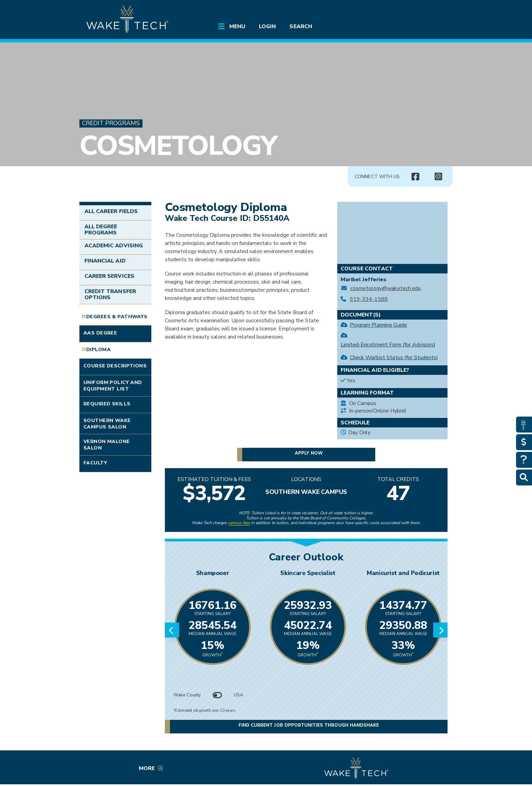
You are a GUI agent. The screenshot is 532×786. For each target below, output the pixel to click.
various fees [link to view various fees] (239, 523)
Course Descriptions (115, 366)
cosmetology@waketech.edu (386, 289)
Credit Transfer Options (110, 294)
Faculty (95, 463)
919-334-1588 (369, 299)
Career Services (109, 276)
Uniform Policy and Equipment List (113, 386)
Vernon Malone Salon (107, 445)
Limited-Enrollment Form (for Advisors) (388, 345)
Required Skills (107, 404)
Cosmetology (178, 146)
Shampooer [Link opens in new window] (213, 573)
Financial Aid (105, 261)
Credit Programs (111, 123)
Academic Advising (114, 246)
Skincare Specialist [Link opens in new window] (308, 573)
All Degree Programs (101, 230)
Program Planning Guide (378, 325)
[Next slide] (440, 630)
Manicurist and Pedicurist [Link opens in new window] (403, 573)
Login (267, 26)
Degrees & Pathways (117, 317)
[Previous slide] (172, 630)
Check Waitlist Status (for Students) (394, 358)
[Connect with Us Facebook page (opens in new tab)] (415, 177)
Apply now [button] (309, 453)
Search (301, 26)
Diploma (98, 349)
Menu (237, 26)
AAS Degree (100, 333)
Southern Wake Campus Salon (107, 424)
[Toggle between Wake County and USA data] (217, 695)
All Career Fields (111, 211)
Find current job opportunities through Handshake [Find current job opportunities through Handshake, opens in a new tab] (309, 726)
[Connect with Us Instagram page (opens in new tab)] (438, 177)
